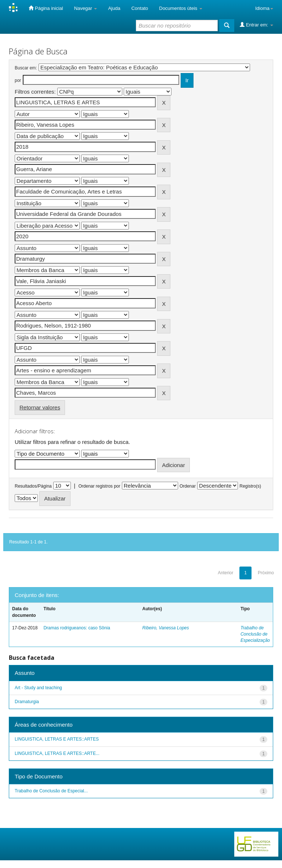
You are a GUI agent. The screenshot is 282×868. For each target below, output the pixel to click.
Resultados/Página (33, 486)
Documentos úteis (181, 8)
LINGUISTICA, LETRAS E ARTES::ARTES (57, 739)
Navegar (86, 8)
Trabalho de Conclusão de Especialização (255, 634)
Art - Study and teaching (38, 688)
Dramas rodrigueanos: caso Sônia (77, 628)
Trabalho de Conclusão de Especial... (51, 791)
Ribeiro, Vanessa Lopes (166, 628)
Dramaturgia (27, 702)
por (18, 80)
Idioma (264, 8)
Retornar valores (40, 407)
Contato (140, 8)
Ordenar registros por (99, 486)
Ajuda (114, 8)
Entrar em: (256, 25)
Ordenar (188, 486)
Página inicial (46, 8)
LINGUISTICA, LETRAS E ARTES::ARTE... (57, 753)
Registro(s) (250, 486)
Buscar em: (26, 68)
